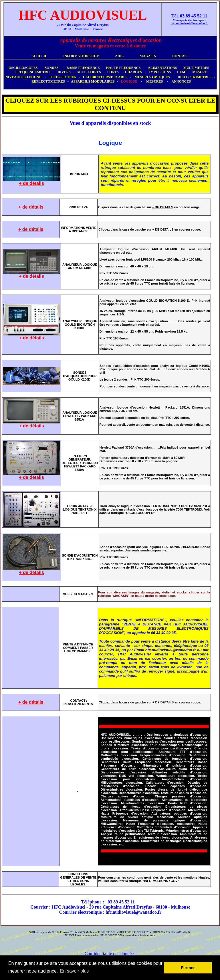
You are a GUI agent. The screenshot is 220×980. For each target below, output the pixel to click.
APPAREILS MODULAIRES (93, 81)
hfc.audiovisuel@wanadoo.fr (133, 912)
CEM (181, 72)
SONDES (51, 68)
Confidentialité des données (110, 954)
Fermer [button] (188, 968)
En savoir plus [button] (75, 971)
